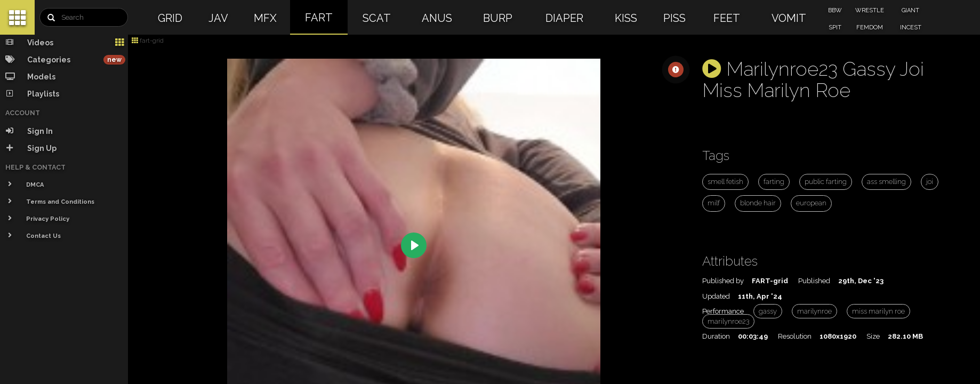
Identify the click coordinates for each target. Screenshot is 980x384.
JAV (218, 18)
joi (930, 182)
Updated (716, 296)
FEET (727, 18)
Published (814, 281)
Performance (723, 311)
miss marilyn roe (878, 311)
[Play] (414, 245)
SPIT (835, 27)
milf (714, 203)
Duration (716, 336)
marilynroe (814, 311)
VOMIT (789, 18)
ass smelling (886, 182)
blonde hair (758, 203)
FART (319, 18)
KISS (626, 18)
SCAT (377, 18)
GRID (170, 18)
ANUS (437, 18)
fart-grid (148, 41)
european (811, 203)
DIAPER (564, 18)
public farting (826, 182)
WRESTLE (870, 10)
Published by (723, 281)
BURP (498, 18)
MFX (265, 18)
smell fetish (725, 182)
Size (873, 336)
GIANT (910, 10)
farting (774, 182)
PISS (674, 18)
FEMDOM (870, 27)
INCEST (911, 27)
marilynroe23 (728, 321)
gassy (768, 311)
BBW (835, 10)
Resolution (795, 336)
